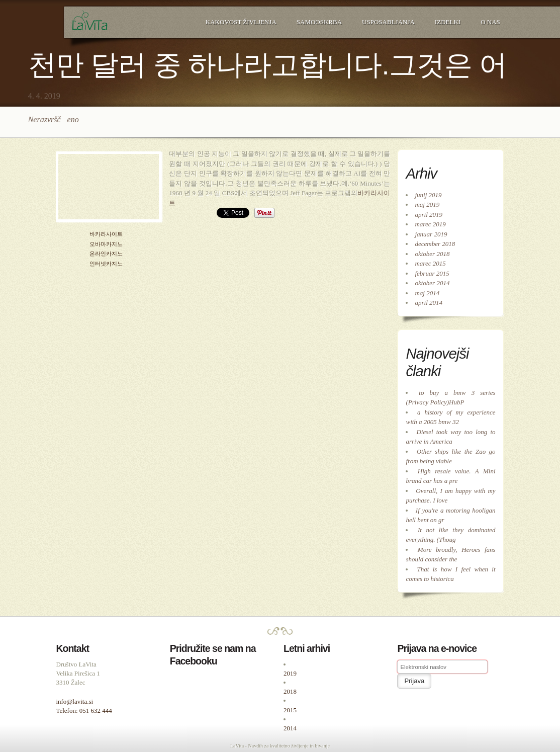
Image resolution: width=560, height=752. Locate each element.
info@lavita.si (74, 701)
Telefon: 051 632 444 (84, 711)
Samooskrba (319, 22)
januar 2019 (431, 234)
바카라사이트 (106, 234)
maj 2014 (427, 293)
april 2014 (429, 303)
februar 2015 (432, 273)
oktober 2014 (432, 283)
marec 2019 (430, 224)
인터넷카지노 (106, 264)
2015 (290, 710)
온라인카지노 (106, 254)
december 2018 (435, 244)
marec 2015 (430, 263)
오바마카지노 (106, 244)
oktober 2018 (432, 254)
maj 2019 (427, 204)
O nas (490, 22)
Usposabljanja (388, 22)
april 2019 (429, 215)
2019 (290, 673)
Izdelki (448, 22)
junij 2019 (428, 195)
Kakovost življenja (241, 22)
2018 (290, 691)
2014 (290, 728)
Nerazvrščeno (54, 119)
